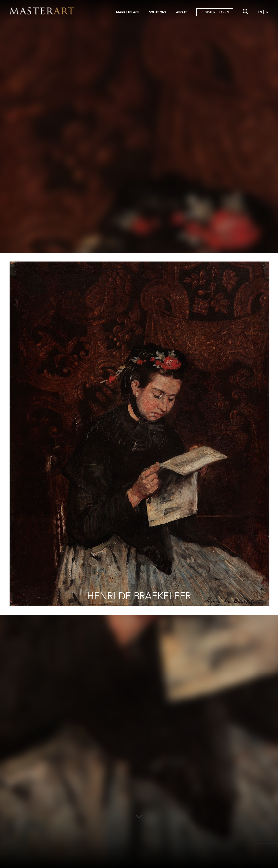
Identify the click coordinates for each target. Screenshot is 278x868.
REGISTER (208, 12)
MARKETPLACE (128, 12)
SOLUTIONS (158, 12)
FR (267, 12)
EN (260, 12)
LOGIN (224, 12)
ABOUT (181, 12)
